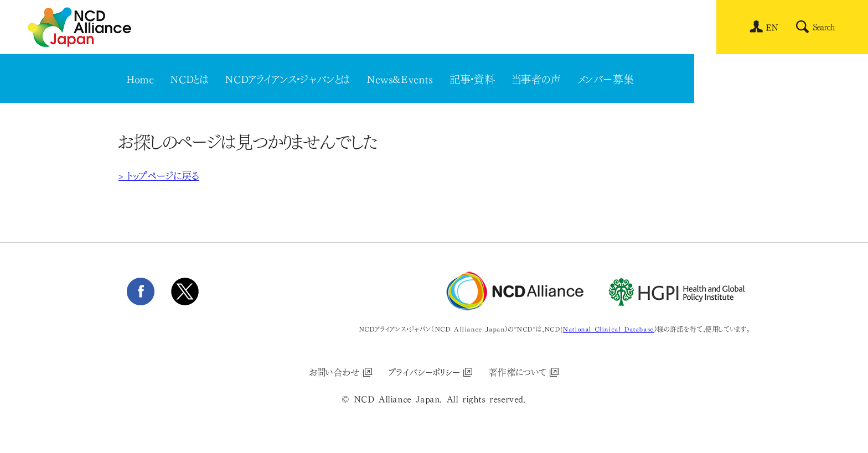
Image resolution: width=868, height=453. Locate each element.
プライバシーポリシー (425, 371)
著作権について (518, 371)
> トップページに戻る (159, 175)
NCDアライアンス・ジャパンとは (288, 78)
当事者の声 (537, 78)
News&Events (400, 78)
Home (140, 78)
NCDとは (190, 78)
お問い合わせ (335, 371)
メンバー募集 (606, 78)
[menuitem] (773, 27)
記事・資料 (473, 78)
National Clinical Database (609, 329)
